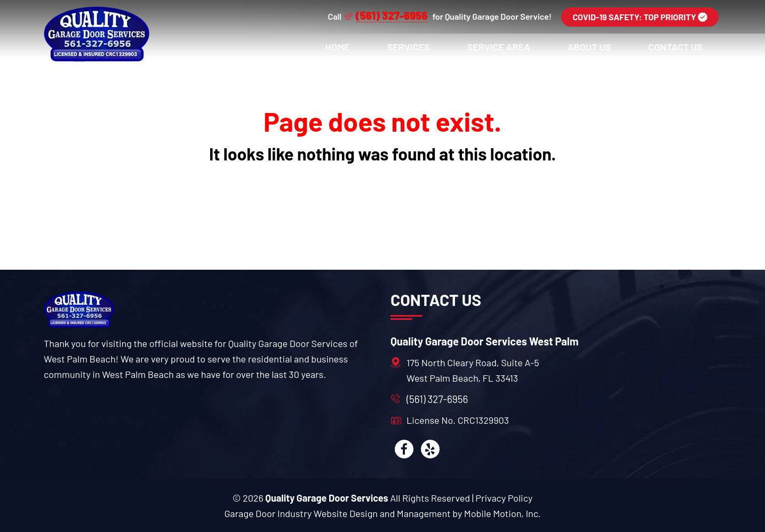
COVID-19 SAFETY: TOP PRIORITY (640, 17)
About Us (589, 47)
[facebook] (404, 449)
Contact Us (675, 47)
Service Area (499, 47)
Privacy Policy (504, 498)
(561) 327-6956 (437, 399)
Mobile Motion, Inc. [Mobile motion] (503, 513)
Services (409, 47)
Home (338, 47)
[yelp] (430, 449)
